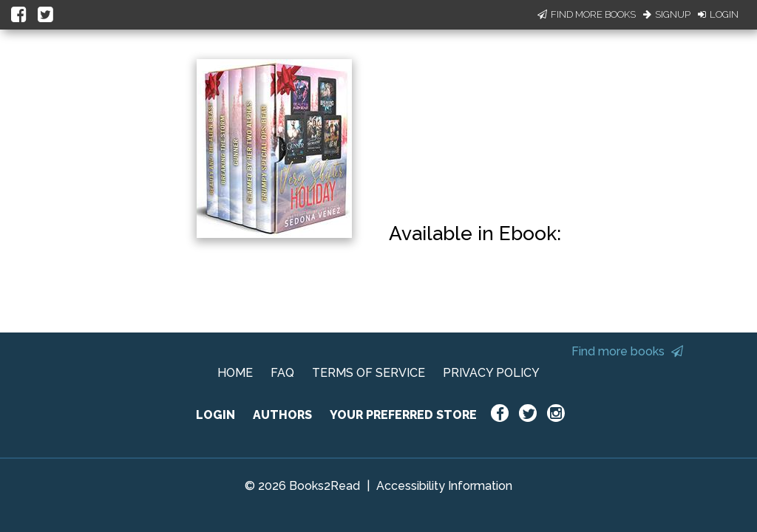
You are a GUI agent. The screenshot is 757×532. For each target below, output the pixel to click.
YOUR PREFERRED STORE (403, 415)
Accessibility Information (444, 486)
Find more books (627, 351)
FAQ (282, 373)
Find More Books (587, 14)
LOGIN (215, 415)
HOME (235, 373)
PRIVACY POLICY (491, 373)
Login (718, 14)
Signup (667, 14)
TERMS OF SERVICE (369, 373)
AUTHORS (282, 415)
